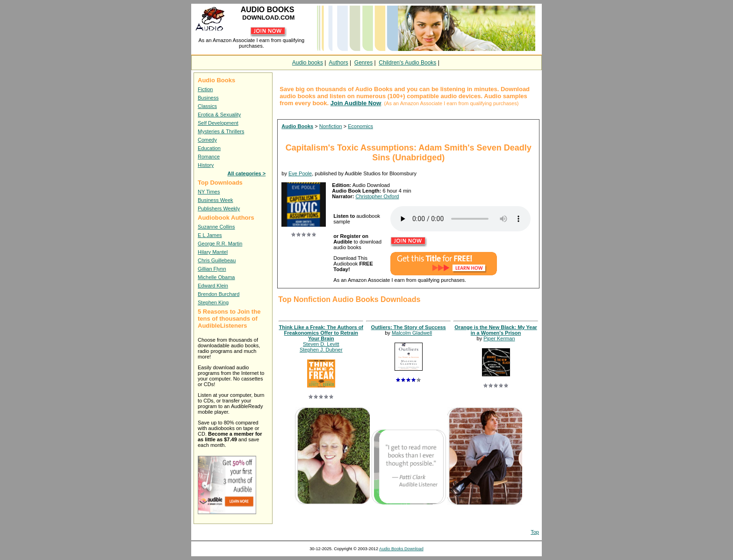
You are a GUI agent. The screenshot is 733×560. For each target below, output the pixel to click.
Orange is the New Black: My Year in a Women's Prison (496, 330)
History (206, 165)
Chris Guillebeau (217, 260)
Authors (338, 63)
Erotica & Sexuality (219, 115)
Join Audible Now (356, 103)
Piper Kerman (499, 338)
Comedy (207, 140)
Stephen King (213, 302)
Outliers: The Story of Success (409, 327)
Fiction (205, 89)
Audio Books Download (401, 549)
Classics (207, 106)
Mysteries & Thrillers (221, 131)
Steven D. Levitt (321, 344)
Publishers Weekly (219, 208)
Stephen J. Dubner (321, 350)
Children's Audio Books (407, 63)
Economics (360, 126)
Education (209, 148)
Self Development (218, 123)
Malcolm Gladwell (412, 333)
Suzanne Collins (216, 227)
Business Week (216, 200)
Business (208, 98)
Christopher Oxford (377, 196)
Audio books (308, 63)
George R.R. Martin (220, 244)
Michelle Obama (216, 277)
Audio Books (297, 126)
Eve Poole (300, 173)
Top (535, 532)
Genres (363, 63)
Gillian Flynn (212, 269)
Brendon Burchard (219, 294)
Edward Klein (213, 286)
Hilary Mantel (213, 252)
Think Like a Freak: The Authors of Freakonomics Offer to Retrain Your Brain (321, 333)
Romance (209, 157)
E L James (210, 235)
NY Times (209, 192)
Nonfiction (331, 126)
